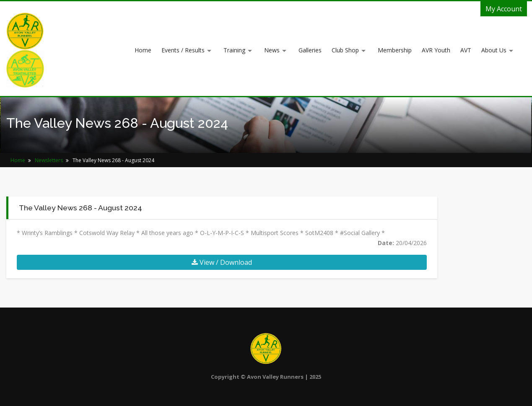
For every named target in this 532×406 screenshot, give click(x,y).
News (272, 50)
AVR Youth (436, 50)
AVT (466, 50)
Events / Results (183, 50)
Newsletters (49, 160)
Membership (395, 50)
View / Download (222, 262)
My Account (504, 9)
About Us (494, 50)
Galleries (310, 50)
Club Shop (345, 50)
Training (234, 50)
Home (143, 50)
